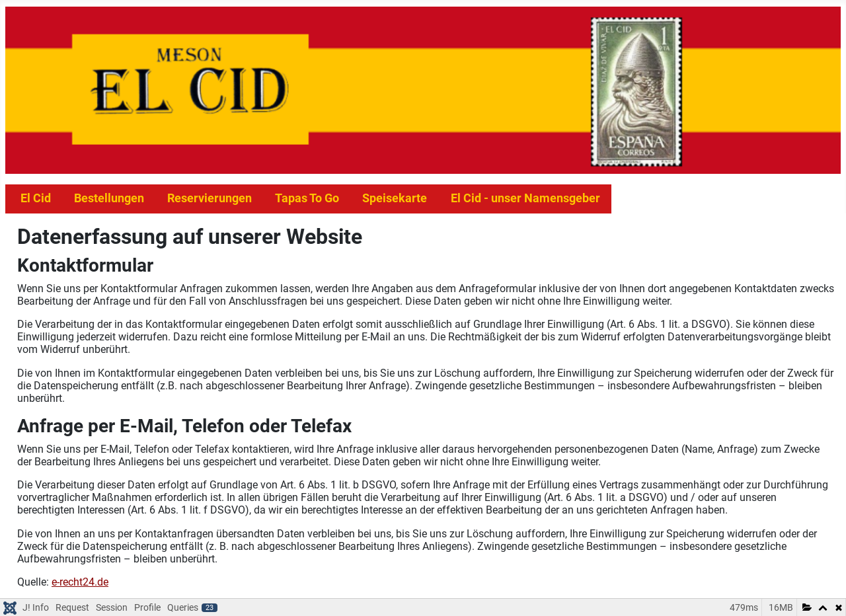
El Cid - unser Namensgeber (525, 198)
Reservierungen (210, 198)
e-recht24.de (80, 582)
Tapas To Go (307, 198)
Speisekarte (395, 198)
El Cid (36, 198)
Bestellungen (109, 198)
